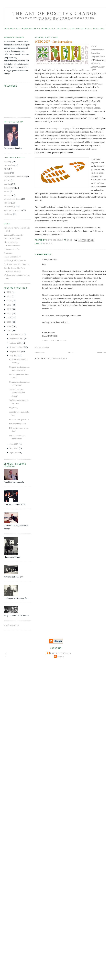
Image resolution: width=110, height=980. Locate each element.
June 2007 (14, 444)
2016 (9, 292)
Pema (61, 657)
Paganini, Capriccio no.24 (15, 261)
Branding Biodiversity (13, 235)
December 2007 (17, 334)
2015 (9, 296)
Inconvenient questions (19, 419)
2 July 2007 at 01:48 (54, 340)
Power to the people (18, 424)
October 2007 (16, 343)
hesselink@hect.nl (12, 625)
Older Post (102, 352)
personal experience (12, 199)
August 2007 (15, 351)
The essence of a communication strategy (17, 393)
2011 (9, 313)
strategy (7, 203)
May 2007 (14, 448)
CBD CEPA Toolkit (12, 238)
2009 (9, 322)
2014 (9, 301)
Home (71, 352)
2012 (9, 309)
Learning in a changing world (62, 128)
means (6, 191)
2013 (9, 305)
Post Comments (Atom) (57, 358)
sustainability (9, 206)
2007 (9, 330)
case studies (9, 165)
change (7, 173)
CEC (6, 169)
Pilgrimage (14, 408)
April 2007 (15, 452)
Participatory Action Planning (16, 264)
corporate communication (15, 176)
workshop (8, 214)
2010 (9, 318)
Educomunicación (11, 249)
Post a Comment (42, 347)
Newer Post (40, 352)
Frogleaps (8, 253)
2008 (9, 326)
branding (8, 161)
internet (7, 180)
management (9, 188)
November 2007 (17, 339)
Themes (50, 145)
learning (7, 184)
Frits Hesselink (61, 653)
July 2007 (14, 356)
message (48, 244)
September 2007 (17, 347)
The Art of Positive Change (55, 13)
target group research (13, 210)
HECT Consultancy (12, 257)
